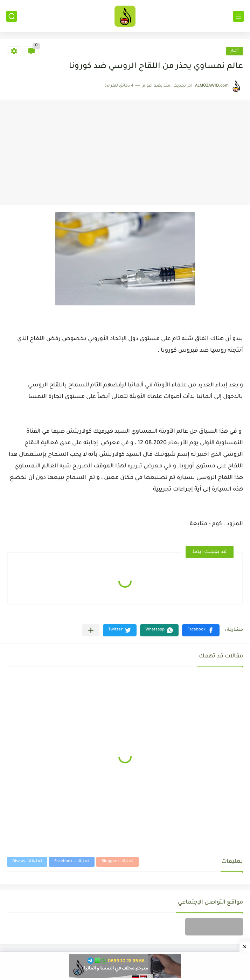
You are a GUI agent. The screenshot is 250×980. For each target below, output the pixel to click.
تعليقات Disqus (27, 862)
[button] (201, 630)
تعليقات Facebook (72, 862)
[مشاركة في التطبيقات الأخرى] (91, 630)
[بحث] (12, 16)
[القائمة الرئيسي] (238, 16)
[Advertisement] (125, 153)
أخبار (234, 51)
